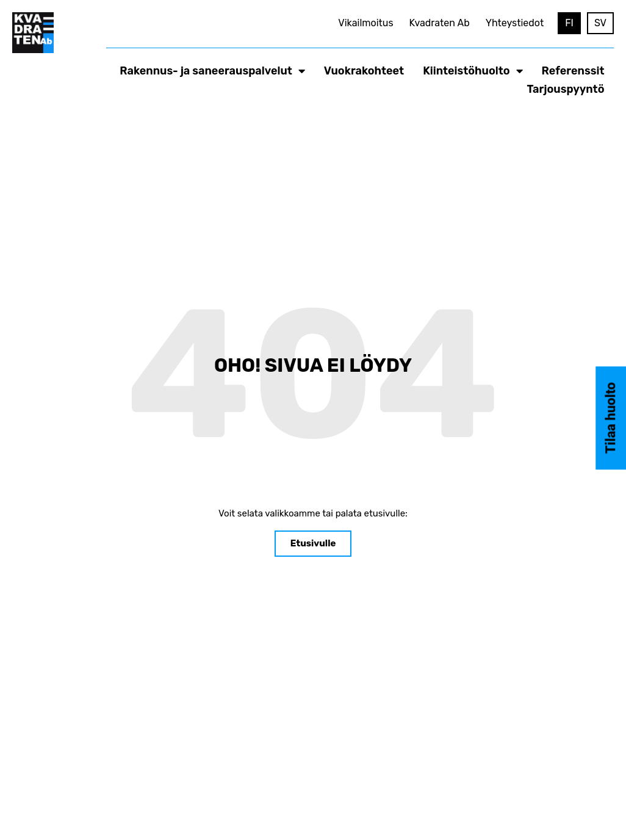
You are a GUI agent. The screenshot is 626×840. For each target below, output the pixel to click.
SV (600, 23)
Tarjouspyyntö (566, 89)
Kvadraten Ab (440, 23)
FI (569, 23)
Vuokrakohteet (364, 71)
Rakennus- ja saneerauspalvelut (212, 71)
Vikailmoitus (365, 23)
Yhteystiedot (515, 23)
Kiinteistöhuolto (473, 71)
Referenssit (573, 71)
